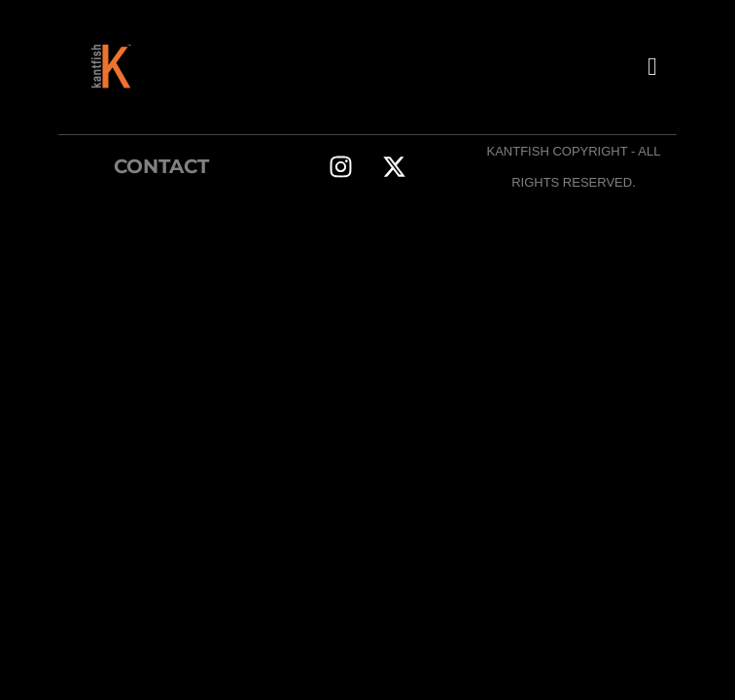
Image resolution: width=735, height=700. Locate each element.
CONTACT (161, 166)
